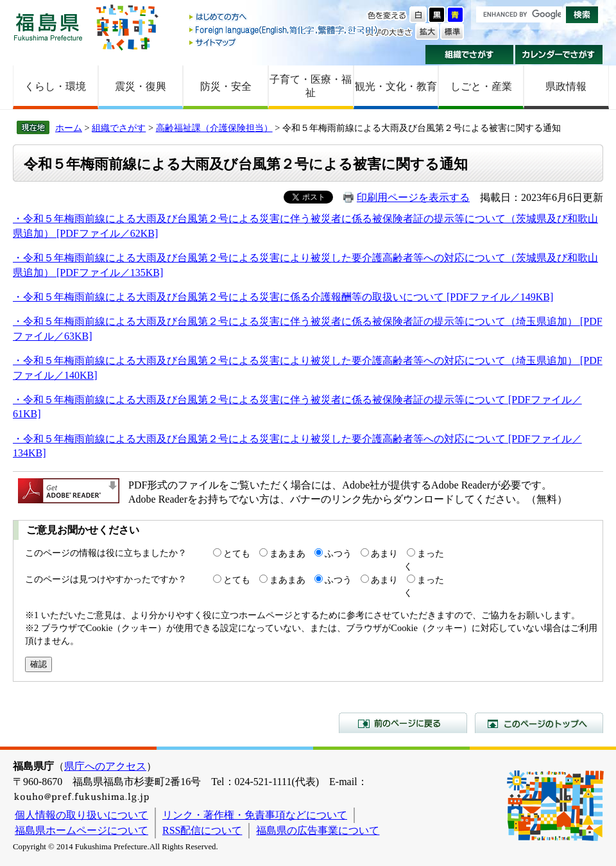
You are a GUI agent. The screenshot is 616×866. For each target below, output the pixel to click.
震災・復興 (141, 86)
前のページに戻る (403, 723)
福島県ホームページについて (81, 830)
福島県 (48, 27)
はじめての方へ (284, 18)
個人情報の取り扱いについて (81, 815)
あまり (384, 553)
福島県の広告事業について (318, 830)
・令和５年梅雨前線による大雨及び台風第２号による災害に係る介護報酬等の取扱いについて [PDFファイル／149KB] (283, 297)
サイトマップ (284, 42)
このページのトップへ (539, 723)
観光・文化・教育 (396, 86)
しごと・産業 (481, 86)
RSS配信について (202, 830)
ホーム (69, 128)
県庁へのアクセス (105, 766)
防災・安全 (226, 86)
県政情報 (566, 86)
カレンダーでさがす (559, 55)
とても (237, 553)
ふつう (338, 553)
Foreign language (284, 30)
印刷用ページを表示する (413, 197)
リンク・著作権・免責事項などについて (255, 815)
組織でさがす (469, 55)
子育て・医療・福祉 (311, 86)
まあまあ (287, 553)
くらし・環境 (55, 86)
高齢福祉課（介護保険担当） (214, 128)
